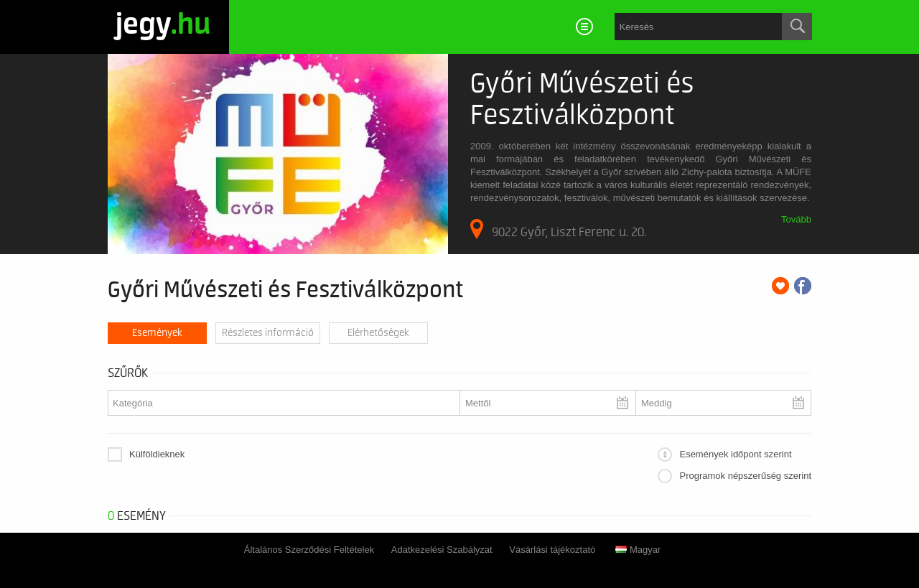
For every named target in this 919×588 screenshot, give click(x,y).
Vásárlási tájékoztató (552, 550)
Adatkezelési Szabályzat (442, 550)
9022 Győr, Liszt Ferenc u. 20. (558, 229)
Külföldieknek (157, 454)
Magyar (638, 550)
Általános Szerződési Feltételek (309, 550)
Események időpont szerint (735, 454)
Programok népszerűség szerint (745, 476)
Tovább (796, 219)
